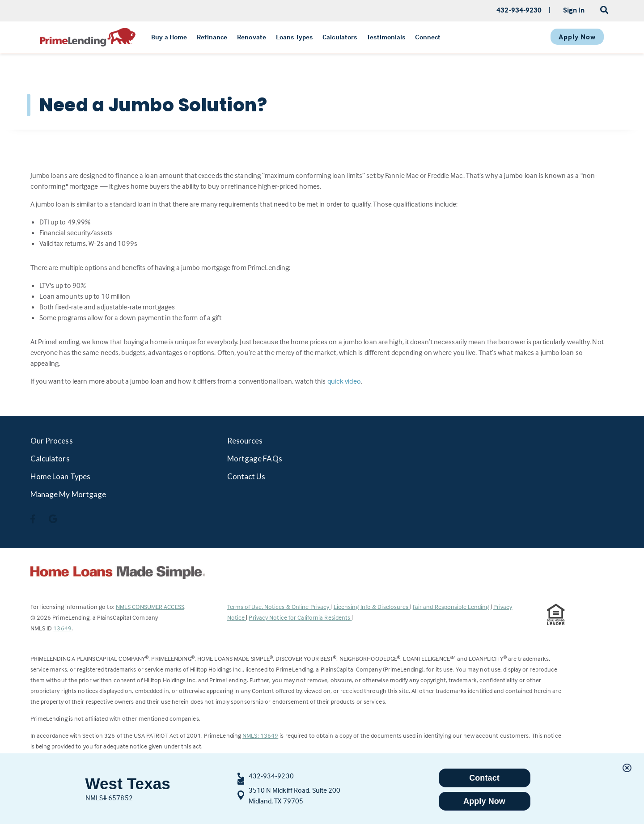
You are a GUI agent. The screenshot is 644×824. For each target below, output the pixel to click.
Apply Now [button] (484, 801)
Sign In (574, 10)
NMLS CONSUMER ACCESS (150, 606)
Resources (245, 441)
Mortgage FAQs (255, 458)
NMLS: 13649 (260, 735)
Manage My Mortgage (68, 494)
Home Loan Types (61, 476)
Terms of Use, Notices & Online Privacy (279, 606)
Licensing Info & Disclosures (372, 606)
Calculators (50, 458)
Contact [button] (484, 778)
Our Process (52, 441)
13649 (62, 628)
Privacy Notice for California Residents (300, 617)
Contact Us (246, 476)
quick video (344, 381)
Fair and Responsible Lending (452, 606)
